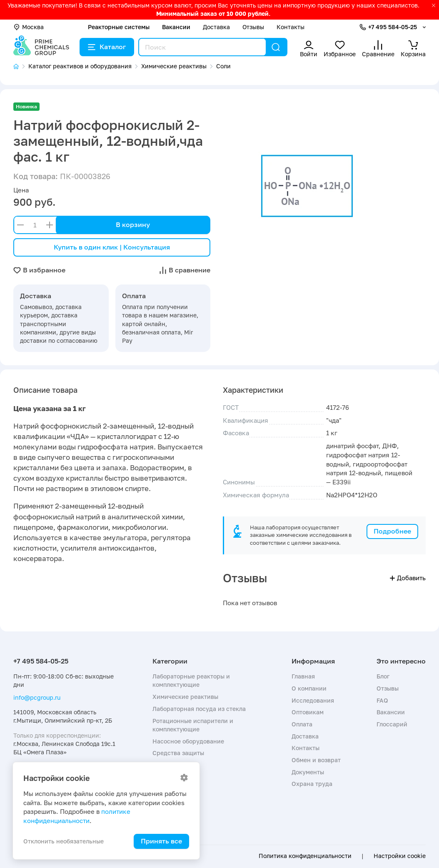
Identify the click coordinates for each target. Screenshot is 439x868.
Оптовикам (308, 712)
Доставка (216, 27)
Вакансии (176, 27)
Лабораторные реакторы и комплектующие (191, 680)
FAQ (382, 700)
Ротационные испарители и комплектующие (193, 725)
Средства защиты (178, 753)
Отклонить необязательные (64, 841)
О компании (309, 688)
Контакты (291, 27)
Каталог (107, 47)
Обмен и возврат (316, 760)
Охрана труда (312, 784)
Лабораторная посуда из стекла (199, 709)
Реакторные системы (119, 27)
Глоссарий (392, 724)
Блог (383, 676)
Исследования (313, 700)
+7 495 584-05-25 (393, 27)
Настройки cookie (400, 856)
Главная (303, 676)
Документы (308, 772)
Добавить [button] (408, 578)
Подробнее (392, 531)
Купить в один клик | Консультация (112, 247)
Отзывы (253, 27)
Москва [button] (29, 27)
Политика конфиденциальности (305, 856)
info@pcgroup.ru (37, 697)
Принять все (161, 841)
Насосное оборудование (188, 741)
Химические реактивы (185, 697)
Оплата (302, 724)
